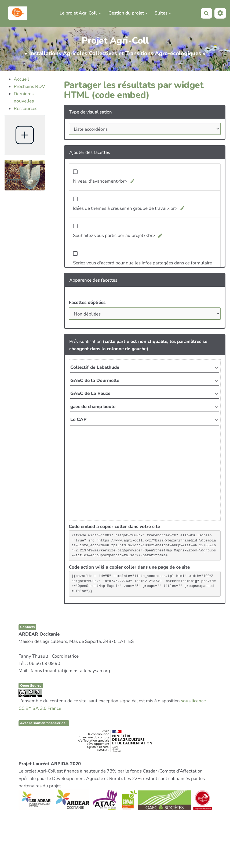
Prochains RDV (29, 86)
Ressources (25, 109)
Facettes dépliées (87, 302)
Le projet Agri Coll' (80, 13)
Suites (163, 13)
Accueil (21, 79)
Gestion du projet (128, 13)
